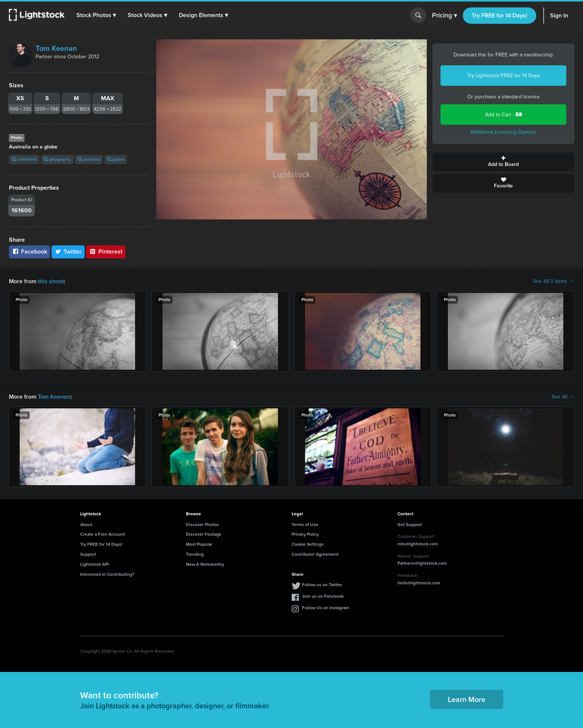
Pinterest (106, 252)
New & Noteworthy (205, 564)
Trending (195, 554)
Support (88, 554)
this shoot (51, 281)
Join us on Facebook (323, 596)
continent (24, 159)
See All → (563, 397)
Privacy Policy (305, 534)
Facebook (30, 252)
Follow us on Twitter (322, 585)
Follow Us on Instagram (326, 608)
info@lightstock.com (418, 544)
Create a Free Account (103, 534)
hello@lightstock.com (419, 583)
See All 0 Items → (553, 281)
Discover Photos (202, 525)
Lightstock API (94, 564)
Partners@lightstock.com (422, 563)
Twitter (68, 252)
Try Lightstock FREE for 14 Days (504, 76)
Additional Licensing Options (503, 132)
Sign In (559, 15)
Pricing (444, 16)
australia (89, 159)
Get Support (410, 525)
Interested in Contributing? (107, 574)
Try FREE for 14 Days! (500, 15)
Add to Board (503, 162)
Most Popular (199, 544)
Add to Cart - (504, 115)
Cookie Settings (308, 544)
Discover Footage (204, 534)
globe (116, 159)
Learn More (467, 699)
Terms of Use (305, 525)
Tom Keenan (56, 48)
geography (57, 159)
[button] (96, 15)
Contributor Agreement (315, 554)
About (86, 525)
